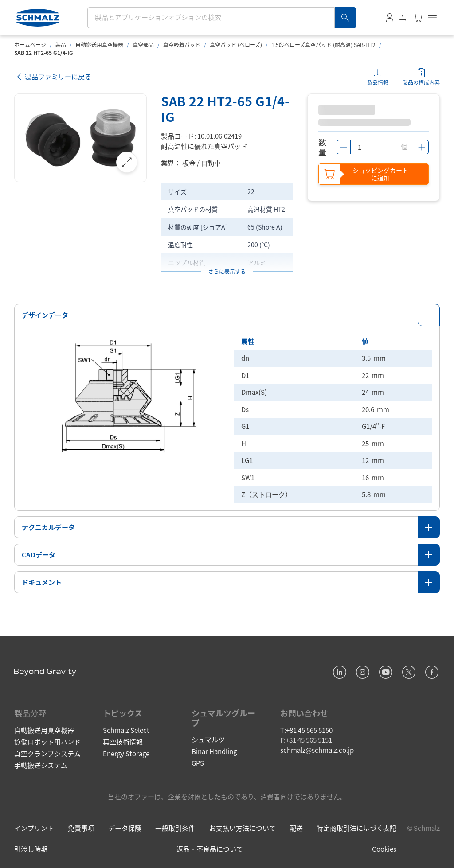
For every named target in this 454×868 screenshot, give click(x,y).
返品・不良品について (210, 849)
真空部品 (143, 45)
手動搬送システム (41, 765)
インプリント (34, 828)
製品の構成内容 (421, 82)
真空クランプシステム (47, 753)
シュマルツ (208, 739)
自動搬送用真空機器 (99, 45)
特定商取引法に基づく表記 (356, 828)
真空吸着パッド (182, 45)
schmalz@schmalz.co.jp (317, 750)
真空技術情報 (123, 741)
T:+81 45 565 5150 (306, 730)
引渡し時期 (31, 849)
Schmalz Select (126, 730)
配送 (296, 828)
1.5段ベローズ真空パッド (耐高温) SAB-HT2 (323, 45)
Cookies (384, 849)
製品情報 (378, 82)
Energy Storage (126, 753)
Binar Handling (214, 751)
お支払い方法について (243, 828)
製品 (61, 45)
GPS (198, 763)
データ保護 (125, 828)
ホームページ (30, 45)
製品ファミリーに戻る (53, 77)
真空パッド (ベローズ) (236, 45)
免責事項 (81, 828)
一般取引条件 (175, 828)
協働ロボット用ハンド (47, 741)
